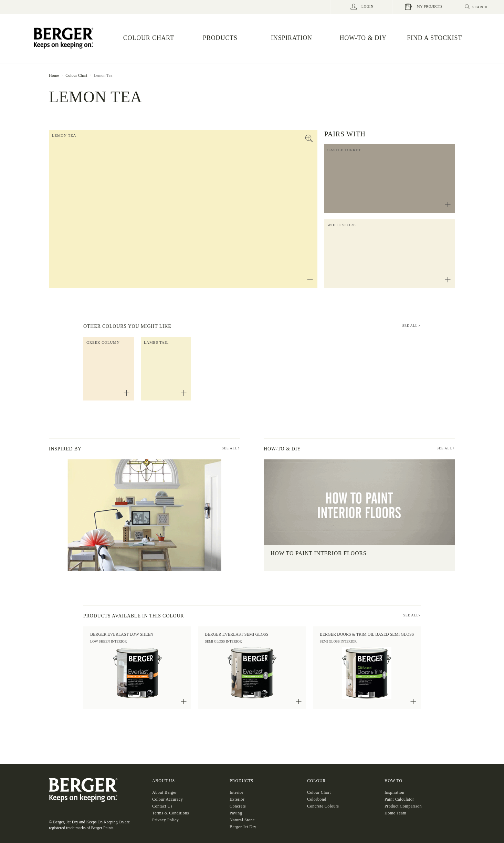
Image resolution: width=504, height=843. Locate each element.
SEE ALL (411, 326)
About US (164, 781)
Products (241, 781)
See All (231, 448)
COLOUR (316, 781)
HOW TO (393, 781)
